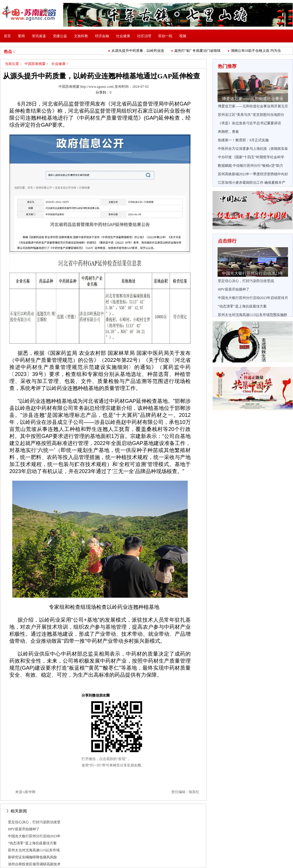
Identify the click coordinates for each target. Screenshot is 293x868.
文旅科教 (81, 36)
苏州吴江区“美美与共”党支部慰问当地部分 (251, 115)
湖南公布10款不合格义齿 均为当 (257, 51)
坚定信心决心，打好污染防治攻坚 (34, 822)
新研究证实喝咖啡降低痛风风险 (32, 857)
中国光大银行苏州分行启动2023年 (34, 836)
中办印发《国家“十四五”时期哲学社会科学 (251, 157)
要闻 (21, 36)
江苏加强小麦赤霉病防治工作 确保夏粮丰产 (252, 183)
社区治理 (144, 36)
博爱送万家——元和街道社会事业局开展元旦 (253, 106)
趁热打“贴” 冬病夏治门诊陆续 (199, 51)
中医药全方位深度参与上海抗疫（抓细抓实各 (253, 149)
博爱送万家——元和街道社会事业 (253, 99)
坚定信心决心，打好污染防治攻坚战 (246, 281)
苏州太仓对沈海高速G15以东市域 (34, 850)
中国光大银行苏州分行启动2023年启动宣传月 (253, 298)
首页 (7, 36)
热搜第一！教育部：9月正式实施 (243, 140)
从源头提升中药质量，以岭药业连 (139, 51)
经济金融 (102, 36)
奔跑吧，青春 (228, 132)
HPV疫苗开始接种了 (24, 829)
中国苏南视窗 (35, 64)
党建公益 (60, 36)
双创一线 (165, 36)
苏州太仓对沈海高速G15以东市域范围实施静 (253, 315)
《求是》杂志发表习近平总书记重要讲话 (249, 123)
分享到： (103, 92)
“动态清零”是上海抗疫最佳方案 (32, 843)
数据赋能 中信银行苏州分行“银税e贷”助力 (250, 166)
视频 (183, 36)
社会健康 (123, 36)
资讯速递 (39, 36)
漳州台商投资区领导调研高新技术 (34, 864)
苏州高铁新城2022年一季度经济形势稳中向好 (253, 174)
